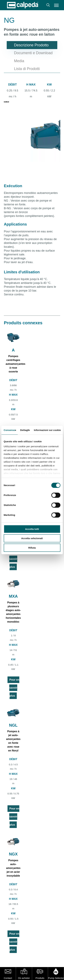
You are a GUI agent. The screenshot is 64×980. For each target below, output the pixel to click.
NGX (13, 854)
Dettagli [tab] (25, 430)
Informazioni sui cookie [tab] (47, 430)
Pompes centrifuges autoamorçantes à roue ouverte (15, 364)
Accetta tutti (32, 529)
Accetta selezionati (32, 538)
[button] (56, 5)
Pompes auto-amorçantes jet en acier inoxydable (13, 868)
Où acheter (24, 978)
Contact (8, 978)
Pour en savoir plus (14, 559)
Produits (40, 978)
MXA (13, 596)
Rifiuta (32, 548)
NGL (13, 725)
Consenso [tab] (9, 430)
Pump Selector (56, 978)
